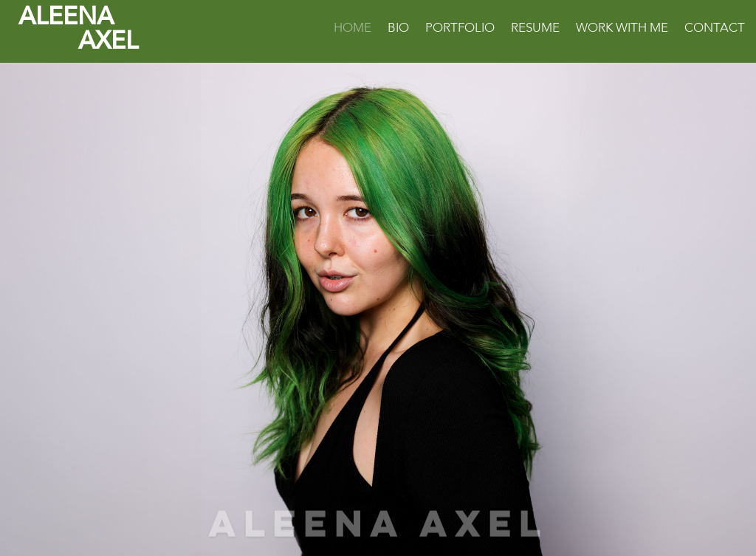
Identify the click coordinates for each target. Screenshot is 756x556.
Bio (398, 30)
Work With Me (622, 30)
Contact (715, 30)
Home (353, 30)
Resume (535, 30)
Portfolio (460, 30)
